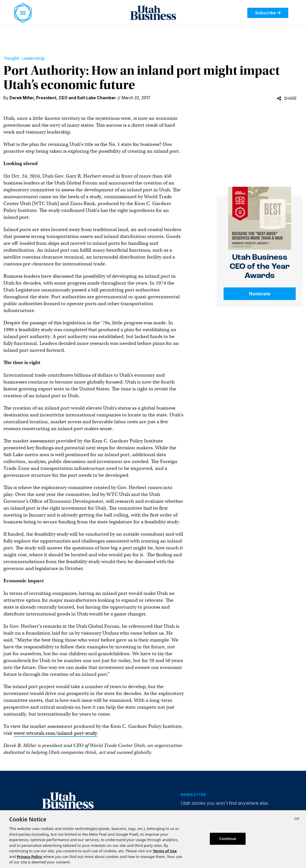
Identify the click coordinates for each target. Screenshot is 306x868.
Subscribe (268, 13)
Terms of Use (165, 851)
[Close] (297, 819)
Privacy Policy (30, 857)
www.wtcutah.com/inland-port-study (55, 733)
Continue (228, 839)
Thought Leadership (24, 58)
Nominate (260, 294)
